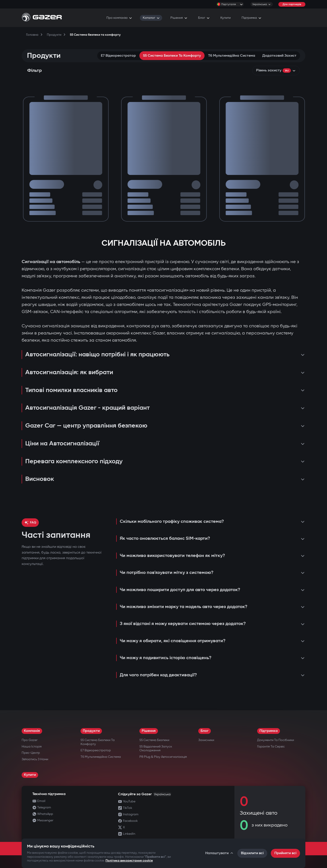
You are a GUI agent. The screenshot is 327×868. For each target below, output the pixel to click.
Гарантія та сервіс (271, 747)
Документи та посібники (276, 740)
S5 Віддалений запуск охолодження (156, 749)
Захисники (206, 740)
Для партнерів (292, 4)
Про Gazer (30, 740)
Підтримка (269, 731)
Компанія (32, 731)
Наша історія (32, 747)
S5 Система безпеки (154, 740)
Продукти (91, 731)
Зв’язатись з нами (35, 759)
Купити (30, 775)
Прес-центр (31, 753)
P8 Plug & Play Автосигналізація (163, 757)
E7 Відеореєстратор (118, 56)
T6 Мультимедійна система (232, 56)
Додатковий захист (279, 56)
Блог (205, 731)
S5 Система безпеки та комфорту (172, 56)
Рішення (149, 731)
